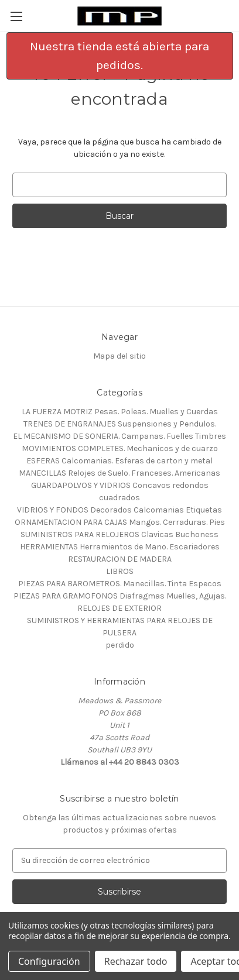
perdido (120, 645)
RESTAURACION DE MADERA (120, 559)
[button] (120, 56)
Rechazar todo (136, 961)
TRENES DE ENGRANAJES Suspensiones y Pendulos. (120, 424)
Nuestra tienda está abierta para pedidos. (119, 56)
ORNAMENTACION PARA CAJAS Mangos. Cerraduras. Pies (120, 522)
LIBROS (120, 571)
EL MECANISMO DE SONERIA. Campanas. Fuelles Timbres (119, 436)
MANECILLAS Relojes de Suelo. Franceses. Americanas (119, 473)
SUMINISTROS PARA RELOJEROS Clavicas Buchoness (119, 534)
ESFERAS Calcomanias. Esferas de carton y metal (119, 461)
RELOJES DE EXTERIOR (119, 608)
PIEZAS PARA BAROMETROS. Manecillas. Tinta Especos (120, 584)
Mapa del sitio (119, 356)
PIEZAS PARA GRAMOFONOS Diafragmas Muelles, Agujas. (120, 596)
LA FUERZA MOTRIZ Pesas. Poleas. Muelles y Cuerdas (120, 412)
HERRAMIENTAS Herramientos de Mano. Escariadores (120, 547)
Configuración (49, 961)
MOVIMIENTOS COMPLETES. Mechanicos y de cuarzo (120, 448)
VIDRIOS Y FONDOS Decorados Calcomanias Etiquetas (119, 510)
